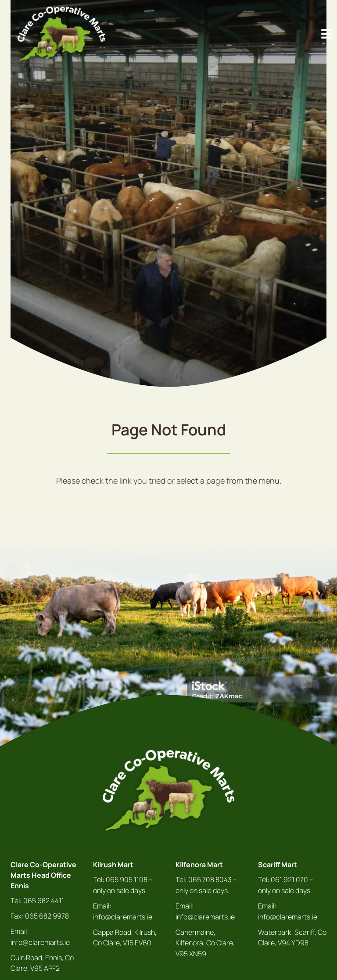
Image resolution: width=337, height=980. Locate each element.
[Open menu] (327, 34)
